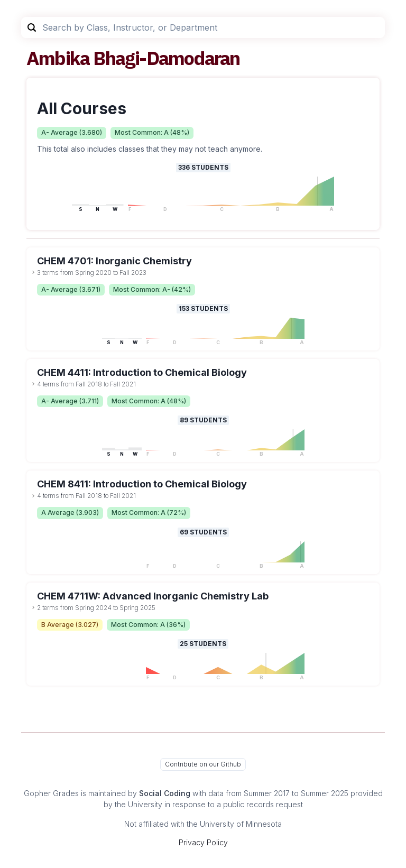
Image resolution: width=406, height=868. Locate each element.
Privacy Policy (203, 842)
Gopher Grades (51, 793)
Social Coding (165, 793)
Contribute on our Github (203, 764)
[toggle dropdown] (33, 272)
